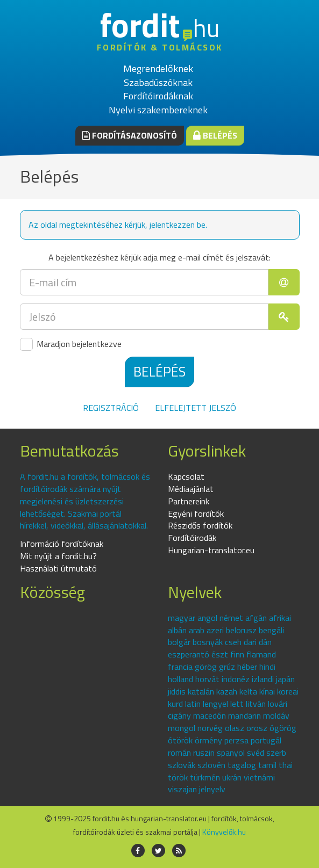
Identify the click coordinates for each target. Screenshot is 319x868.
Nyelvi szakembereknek (158, 110)
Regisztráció (111, 408)
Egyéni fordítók (196, 513)
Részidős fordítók (200, 525)
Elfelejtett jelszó (196, 408)
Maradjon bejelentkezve (71, 344)
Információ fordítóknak (62, 544)
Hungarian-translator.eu (211, 550)
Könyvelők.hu (224, 832)
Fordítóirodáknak (158, 96)
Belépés (215, 135)
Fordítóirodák (192, 538)
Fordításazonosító (130, 135)
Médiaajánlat (191, 489)
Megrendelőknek (158, 68)
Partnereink (189, 501)
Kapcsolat (186, 476)
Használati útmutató (58, 568)
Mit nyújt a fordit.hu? (58, 556)
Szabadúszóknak (158, 82)
